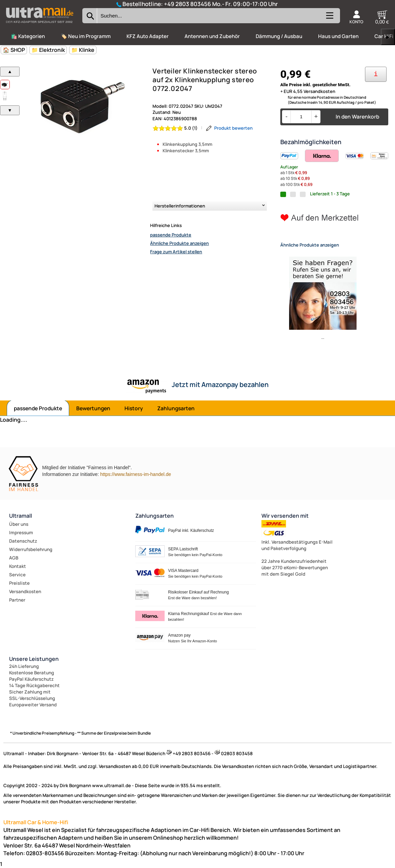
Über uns (19, 524)
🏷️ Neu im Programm (86, 36)
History (134, 408)
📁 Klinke (83, 50)
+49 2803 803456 (188, 4)
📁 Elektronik (48, 50)
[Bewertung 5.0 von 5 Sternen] (175, 128)
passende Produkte (171, 235)
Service (17, 575)
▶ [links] (388, 37)
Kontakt (18, 566)
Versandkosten (25, 591)
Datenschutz (23, 541)
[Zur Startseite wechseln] (39, 25)
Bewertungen (93, 408)
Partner (17, 600)
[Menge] (301, 117)
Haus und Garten (338, 36)
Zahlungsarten (176, 408)
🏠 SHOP (14, 50)
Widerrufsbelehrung (31, 549)
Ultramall (21, 516)
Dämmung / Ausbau (279, 36)
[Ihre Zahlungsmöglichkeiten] (376, 74)
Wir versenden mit (285, 516)
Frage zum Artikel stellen (176, 252)
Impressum (21, 533)
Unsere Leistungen (34, 659)
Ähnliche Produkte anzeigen (179, 243)
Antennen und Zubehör (212, 36)
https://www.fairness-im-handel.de (136, 474)
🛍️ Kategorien (28, 36)
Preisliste (19, 583)
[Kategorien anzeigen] (329, 18)
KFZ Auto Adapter (148, 36)
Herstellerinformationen (180, 206)
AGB (14, 558)
